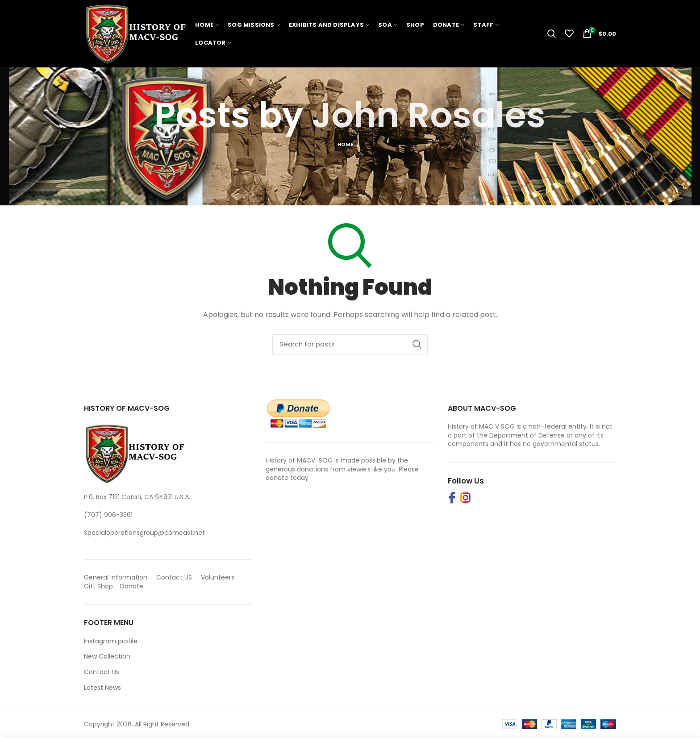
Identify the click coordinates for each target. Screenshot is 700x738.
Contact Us (102, 672)
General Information (116, 577)
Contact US (174, 577)
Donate (133, 586)
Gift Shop (98, 586)
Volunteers (218, 577)
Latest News (102, 688)
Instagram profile (111, 641)
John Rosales (429, 115)
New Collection (107, 656)
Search (417, 344)
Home (345, 144)
